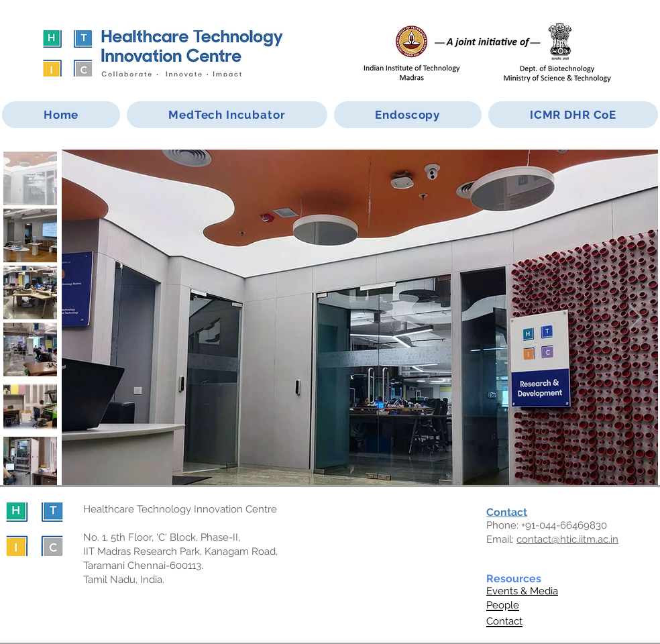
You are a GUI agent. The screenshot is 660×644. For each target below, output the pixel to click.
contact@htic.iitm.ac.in (567, 539)
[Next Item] (636, 318)
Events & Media (522, 591)
